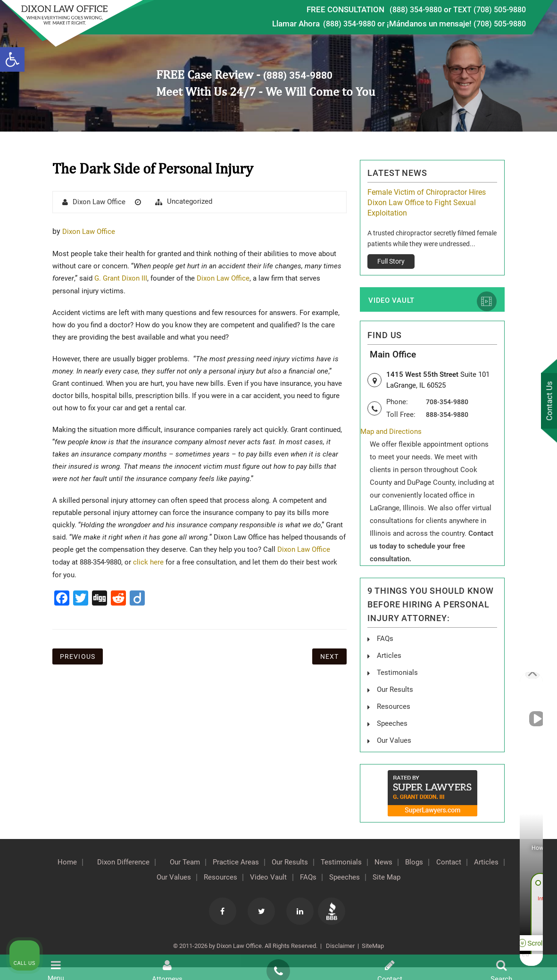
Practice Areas (251, 863)
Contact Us (547, 402)
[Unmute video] (390, 679)
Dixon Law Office (99, 202)
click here (149, 562)
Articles (389, 658)
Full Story (391, 261)
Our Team (194, 863)
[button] (12, 59)
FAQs (386, 642)
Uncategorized (190, 201)
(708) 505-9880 (497, 24)
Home (65, 863)
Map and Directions (393, 435)
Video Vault (391, 303)
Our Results (310, 863)
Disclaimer (340, 946)
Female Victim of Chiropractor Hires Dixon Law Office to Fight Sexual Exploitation (427, 203)
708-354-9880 (449, 405)
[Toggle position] (506, 679)
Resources (234, 878)
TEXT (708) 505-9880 (486, 9)
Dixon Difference (126, 863)
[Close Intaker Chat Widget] (526, 679)
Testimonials (367, 863)
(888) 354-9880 (407, 9)
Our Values (182, 878)
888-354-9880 (449, 417)
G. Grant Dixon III (122, 278)
